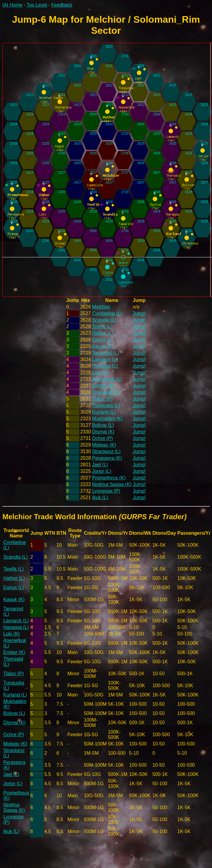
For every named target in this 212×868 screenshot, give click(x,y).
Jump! (139, 313)
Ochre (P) (103, 438)
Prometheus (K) (109, 478)
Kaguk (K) (103, 346)
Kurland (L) (104, 412)
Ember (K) (103, 386)
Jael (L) (100, 465)
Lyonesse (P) (106, 491)
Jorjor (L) (102, 471)
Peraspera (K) (107, 458)
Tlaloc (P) (102, 399)
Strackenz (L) (106, 451)
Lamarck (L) (105, 359)
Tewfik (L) (102, 327)
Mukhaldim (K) (108, 419)
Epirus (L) (103, 340)
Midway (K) (104, 445)
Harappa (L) (105, 366)
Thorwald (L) (106, 392)
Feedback (62, 5)
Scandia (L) (105, 320)
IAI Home (12, 5)
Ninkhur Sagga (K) (112, 484)
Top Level (37, 5)
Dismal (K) (103, 432)
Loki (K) (100, 373)
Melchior (101, 307)
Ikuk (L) (100, 498)
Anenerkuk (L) (107, 379)
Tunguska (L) (106, 405)
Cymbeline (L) (107, 313)
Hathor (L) (103, 333)
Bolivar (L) (103, 425)
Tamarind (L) (106, 353)
